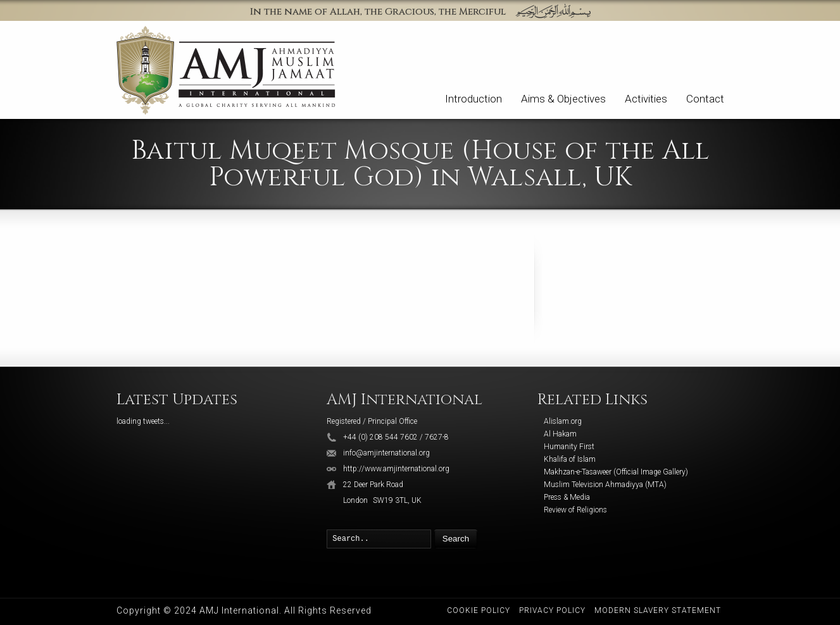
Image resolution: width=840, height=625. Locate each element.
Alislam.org (563, 421)
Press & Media (567, 497)
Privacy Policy (552, 610)
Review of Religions (575, 510)
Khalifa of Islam (570, 459)
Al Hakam (560, 434)
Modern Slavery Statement (658, 610)
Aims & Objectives (563, 99)
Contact (705, 99)
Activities (646, 99)
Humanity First (569, 447)
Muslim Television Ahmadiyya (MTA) (605, 485)
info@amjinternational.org (386, 453)
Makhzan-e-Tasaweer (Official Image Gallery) (616, 472)
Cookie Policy (479, 610)
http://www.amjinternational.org (396, 469)
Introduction (473, 99)
